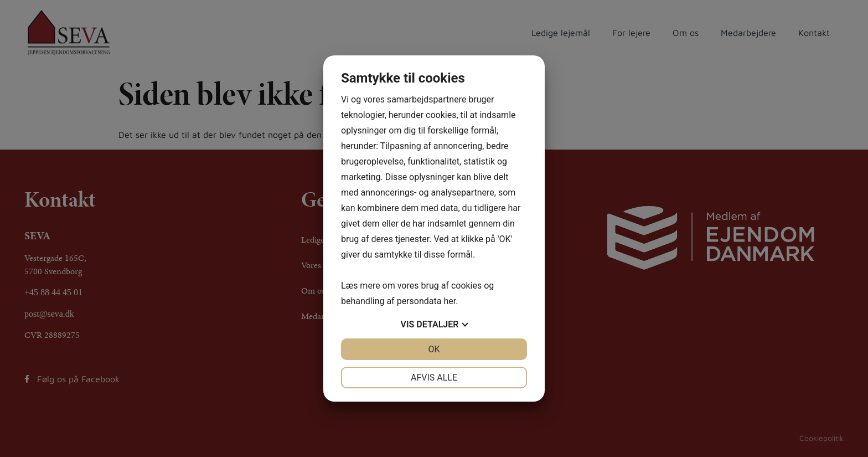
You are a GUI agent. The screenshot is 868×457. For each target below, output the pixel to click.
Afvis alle (434, 378)
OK (434, 349)
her (449, 301)
